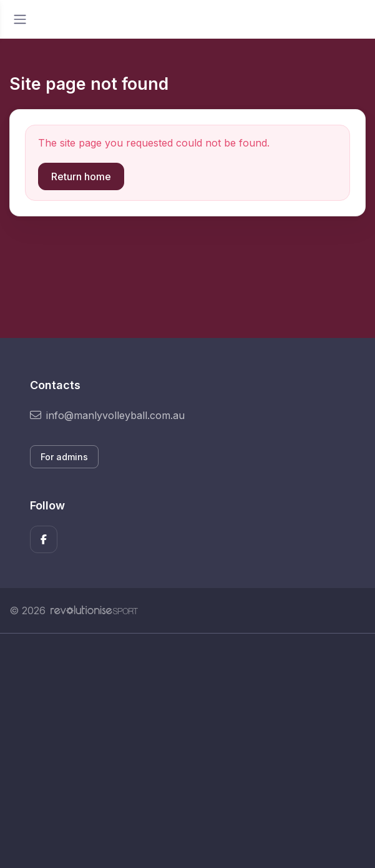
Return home (81, 176)
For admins (64, 457)
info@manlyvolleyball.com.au (107, 415)
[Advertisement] (187, 751)
